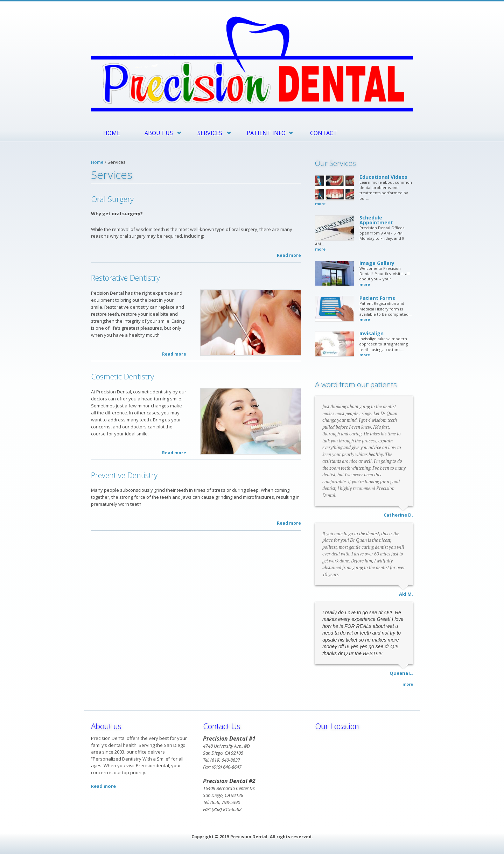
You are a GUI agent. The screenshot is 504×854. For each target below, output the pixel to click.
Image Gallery (377, 263)
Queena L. (401, 673)
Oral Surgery (112, 199)
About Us (159, 133)
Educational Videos (383, 177)
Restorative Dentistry (125, 278)
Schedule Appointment (376, 220)
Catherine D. (398, 515)
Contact (324, 133)
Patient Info (266, 133)
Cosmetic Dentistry (122, 376)
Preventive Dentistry (124, 475)
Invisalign (372, 333)
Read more (289, 255)
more (320, 204)
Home (112, 133)
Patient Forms (377, 298)
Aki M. (406, 594)
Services (210, 133)
